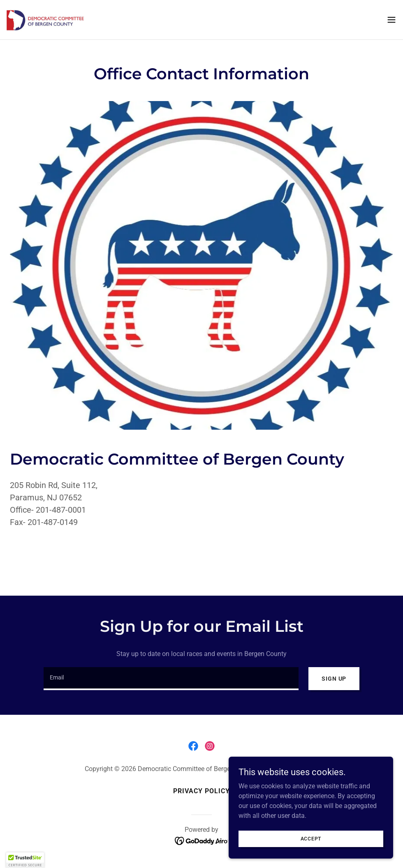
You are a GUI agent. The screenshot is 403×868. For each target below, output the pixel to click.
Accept (311, 838)
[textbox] (171, 679)
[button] (391, 20)
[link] (49, 20)
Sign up (334, 679)
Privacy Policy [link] (201, 791)
